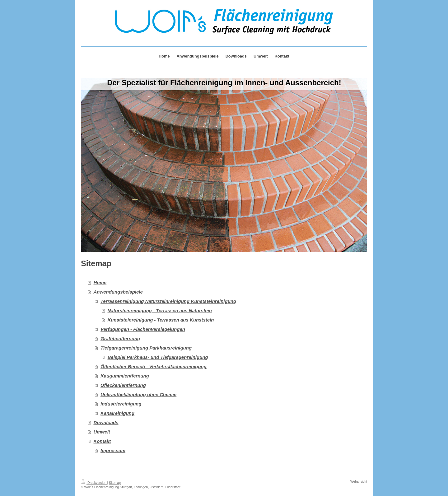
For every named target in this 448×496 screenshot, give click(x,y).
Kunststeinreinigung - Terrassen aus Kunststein (161, 320)
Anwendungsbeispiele (118, 292)
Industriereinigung (121, 404)
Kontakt (102, 441)
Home (100, 283)
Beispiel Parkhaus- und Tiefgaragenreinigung (158, 357)
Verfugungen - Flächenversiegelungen (143, 329)
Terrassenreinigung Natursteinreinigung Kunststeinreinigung (168, 301)
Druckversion (94, 483)
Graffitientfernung (120, 338)
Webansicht (359, 482)
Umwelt (102, 432)
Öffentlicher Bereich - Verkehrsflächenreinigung (154, 366)
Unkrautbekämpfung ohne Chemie (138, 394)
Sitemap (115, 483)
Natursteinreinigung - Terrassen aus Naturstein (160, 311)
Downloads (106, 422)
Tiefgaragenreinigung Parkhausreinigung (146, 348)
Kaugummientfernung (125, 376)
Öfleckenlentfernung (123, 385)
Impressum (113, 450)
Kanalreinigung (117, 413)
